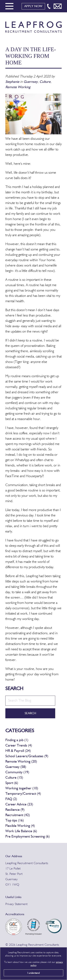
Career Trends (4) (19, 746)
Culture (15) (14, 778)
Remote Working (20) (21, 762)
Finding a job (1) (17, 740)
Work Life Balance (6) (21, 831)
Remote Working (18, 87)
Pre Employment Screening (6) (28, 837)
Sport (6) (12, 783)
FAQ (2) (11, 799)
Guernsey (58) (16, 767)
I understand (33, 973)
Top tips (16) (15, 821)
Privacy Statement (16, 904)
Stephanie (13, 82)
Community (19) (17, 772)
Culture (45, 82)
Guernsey (31, 82)
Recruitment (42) (18, 815)
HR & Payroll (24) (18, 751)
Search (30, 713)
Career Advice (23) (19, 805)
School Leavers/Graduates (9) (27, 756)
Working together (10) (22, 788)
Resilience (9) (15, 810)
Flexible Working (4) (20, 826)
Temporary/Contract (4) (23, 794)
